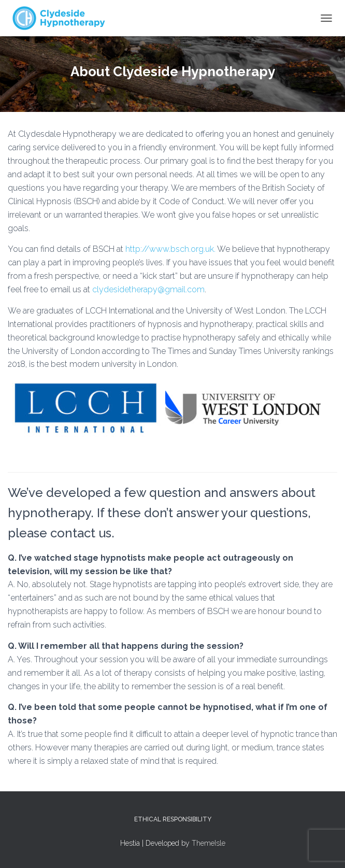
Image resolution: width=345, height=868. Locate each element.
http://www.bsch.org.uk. (170, 249)
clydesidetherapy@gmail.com (148, 289)
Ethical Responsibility (173, 819)
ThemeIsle (209, 843)
